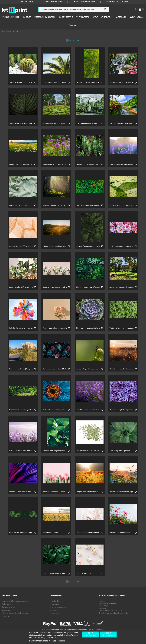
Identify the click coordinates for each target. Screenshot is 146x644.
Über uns (73, 25)
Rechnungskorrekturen (59, 607)
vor (78, 40)
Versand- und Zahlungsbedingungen (15, 601)
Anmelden (6, 616)
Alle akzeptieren (108, 634)
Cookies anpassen (57, 641)
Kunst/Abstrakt (66, 17)
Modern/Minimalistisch (45, 17)
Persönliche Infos (57, 601)
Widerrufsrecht (7, 604)
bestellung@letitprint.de (119, 613)
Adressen (54, 610)
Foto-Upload (138, 17)
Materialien (121, 17)
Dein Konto (56, 595)
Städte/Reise (107, 17)
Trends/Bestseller (11, 17)
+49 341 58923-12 (122, 2)
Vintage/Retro (83, 17)
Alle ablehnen (90, 634)
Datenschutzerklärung (10, 607)
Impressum (6, 610)
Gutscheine (55, 613)
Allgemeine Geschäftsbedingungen (15, 613)
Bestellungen (55, 604)
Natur (95, 17)
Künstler (27, 17)
